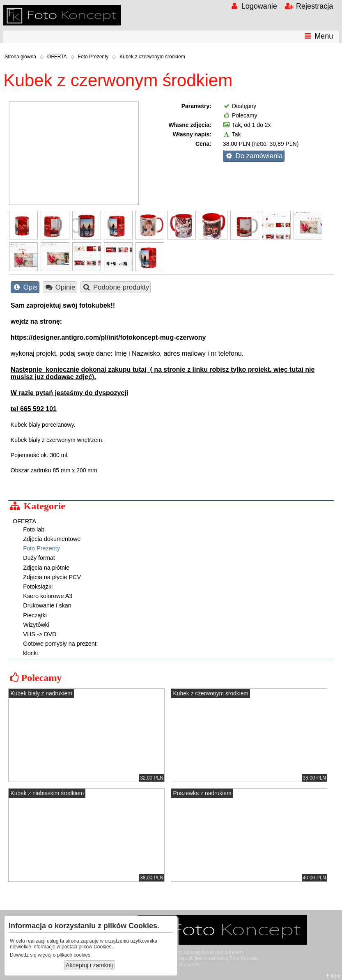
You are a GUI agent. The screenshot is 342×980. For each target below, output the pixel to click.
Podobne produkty (116, 287)
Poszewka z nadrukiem (202, 793)
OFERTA (57, 57)
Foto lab (34, 529)
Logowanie (253, 6)
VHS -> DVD (40, 634)
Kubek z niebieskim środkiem (47, 793)
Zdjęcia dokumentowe (52, 539)
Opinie (60, 287)
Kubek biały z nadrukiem (41, 694)
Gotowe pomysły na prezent (60, 644)
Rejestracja (309, 6)
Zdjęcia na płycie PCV (52, 577)
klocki (30, 653)
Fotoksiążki (38, 587)
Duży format (39, 558)
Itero (333, 976)
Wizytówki (36, 625)
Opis (25, 287)
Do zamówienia (254, 156)
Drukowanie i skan (47, 605)
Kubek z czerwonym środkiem (152, 57)
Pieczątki (35, 615)
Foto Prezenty (93, 57)
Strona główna (20, 57)
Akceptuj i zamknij (89, 965)
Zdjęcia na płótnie (46, 568)
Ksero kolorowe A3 (48, 596)
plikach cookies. (75, 955)
